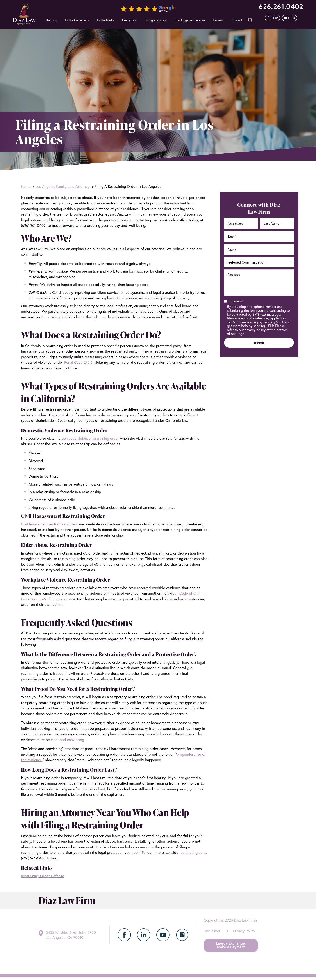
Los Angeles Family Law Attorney (63, 186)
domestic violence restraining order (90, 438)
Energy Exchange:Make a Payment (231, 945)
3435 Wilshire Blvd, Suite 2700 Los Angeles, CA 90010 (71, 935)
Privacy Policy (244, 931)
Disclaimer (212, 931)
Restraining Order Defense (43, 876)
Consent (237, 301)
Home (26, 186)
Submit (147, 21)
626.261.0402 (279, 7)
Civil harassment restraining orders (49, 524)
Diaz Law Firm (25, 14)
